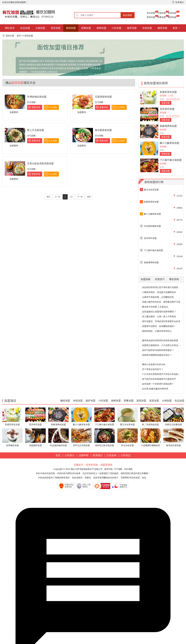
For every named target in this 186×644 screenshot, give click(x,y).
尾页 (89, 197)
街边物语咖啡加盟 (152, 226)
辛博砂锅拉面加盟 (37, 97)
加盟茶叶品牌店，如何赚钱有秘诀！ (159, 326)
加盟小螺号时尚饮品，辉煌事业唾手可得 (161, 302)
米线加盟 (147, 28)
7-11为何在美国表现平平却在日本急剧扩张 (162, 374)
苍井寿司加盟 (167, 109)
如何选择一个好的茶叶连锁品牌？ (158, 384)
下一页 (80, 197)
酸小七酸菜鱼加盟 (170, 143)
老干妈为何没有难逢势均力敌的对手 (159, 379)
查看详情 (36, 107)
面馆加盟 (151, 17)
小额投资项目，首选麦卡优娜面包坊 (159, 292)
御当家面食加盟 (103, 130)
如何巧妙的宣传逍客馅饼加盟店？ (158, 350)
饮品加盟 (151, 13)
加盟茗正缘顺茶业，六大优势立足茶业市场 (162, 345)
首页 (19, 36)
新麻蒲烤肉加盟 (168, 126)
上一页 (57, 197)
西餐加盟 (161, 17)
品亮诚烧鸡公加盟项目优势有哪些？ (159, 312)
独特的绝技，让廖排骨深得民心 (157, 331)
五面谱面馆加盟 (103, 97)
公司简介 (70, 455)
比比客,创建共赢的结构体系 (155, 389)
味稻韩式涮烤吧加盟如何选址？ (157, 355)
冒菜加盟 (172, 13)
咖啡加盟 (162, 28)
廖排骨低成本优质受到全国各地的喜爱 (160, 340)
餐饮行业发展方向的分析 (154, 364)
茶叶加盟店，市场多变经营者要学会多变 (161, 321)
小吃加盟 (117, 28)
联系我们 (98, 455)
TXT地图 (118, 469)
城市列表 (109, 469)
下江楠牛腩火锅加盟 (171, 160)
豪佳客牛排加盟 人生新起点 (155, 307)
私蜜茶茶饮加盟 (168, 92)
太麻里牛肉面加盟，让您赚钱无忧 (158, 297)
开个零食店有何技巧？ (153, 369)
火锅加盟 (161, 13)
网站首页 (10, 28)
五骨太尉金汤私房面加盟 (40, 163)
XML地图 (128, 469)
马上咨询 (53, 107)
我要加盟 (166, 103)
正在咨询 (112, 455)
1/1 (72, 197)
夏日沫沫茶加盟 (151, 190)
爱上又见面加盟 (36, 130)
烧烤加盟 (172, 17)
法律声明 (84, 455)
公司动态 (126, 455)
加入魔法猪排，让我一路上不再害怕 (159, 316)
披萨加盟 (132, 28)
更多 (175, 28)
